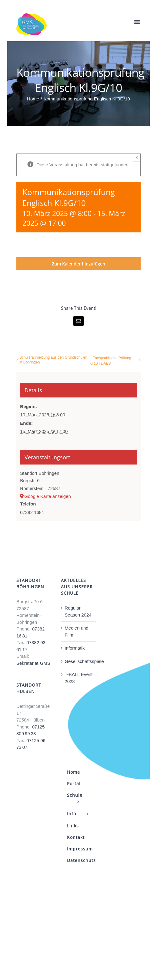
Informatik (75, 648)
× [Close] (137, 157)
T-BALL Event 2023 (78, 678)
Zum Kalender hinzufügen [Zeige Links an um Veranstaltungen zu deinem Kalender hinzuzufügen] (78, 264)
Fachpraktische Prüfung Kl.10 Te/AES (110, 361)
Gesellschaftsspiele (79, 661)
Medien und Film (76, 631)
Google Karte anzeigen (47, 496)
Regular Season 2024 (78, 611)
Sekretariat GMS (33, 663)
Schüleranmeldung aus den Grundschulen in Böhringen (53, 360)
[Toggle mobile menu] (137, 22)
